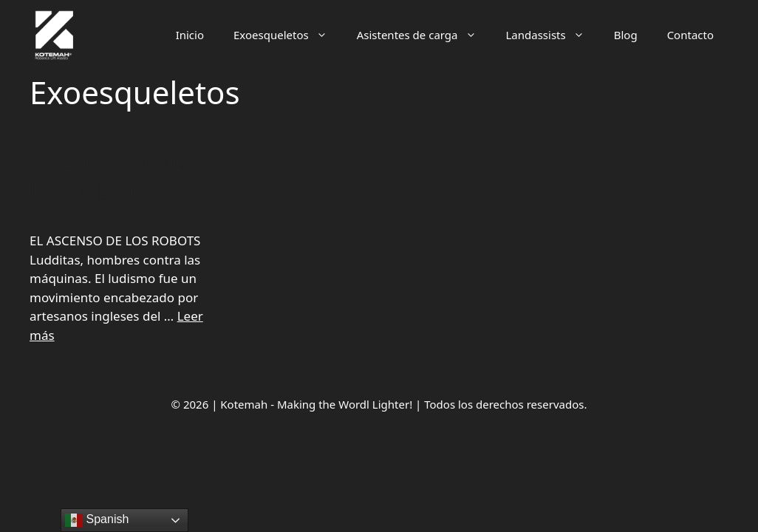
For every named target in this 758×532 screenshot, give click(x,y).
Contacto (690, 35)
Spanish (97, 520)
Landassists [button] (553, 35)
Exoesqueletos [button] (288, 35)
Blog (626, 35)
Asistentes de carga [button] (424, 35)
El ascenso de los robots (111, 175)
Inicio (190, 35)
